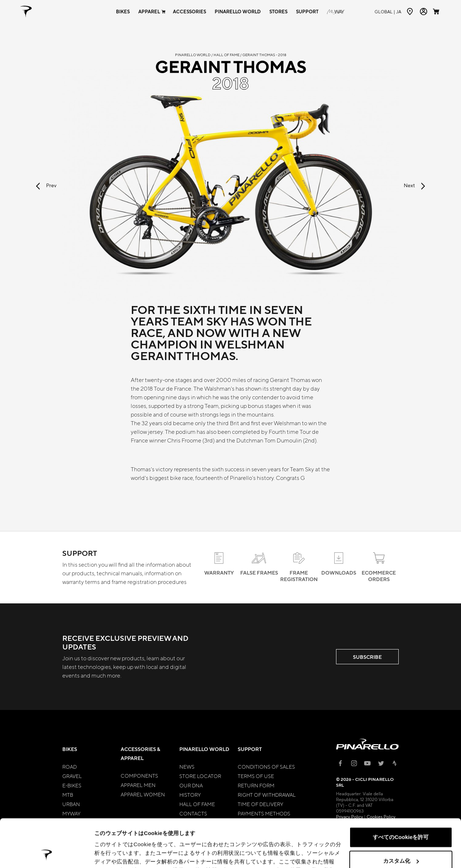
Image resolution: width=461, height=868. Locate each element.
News (187, 766)
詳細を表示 (108, 854)
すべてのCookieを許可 (401, 792)
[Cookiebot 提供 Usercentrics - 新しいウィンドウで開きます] (47, 854)
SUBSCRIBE (367, 657)
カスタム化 (401, 816)
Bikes (70, 749)
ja (388, 12)
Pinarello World (204, 749)
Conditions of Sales (266, 766)
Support (250, 749)
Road (70, 766)
